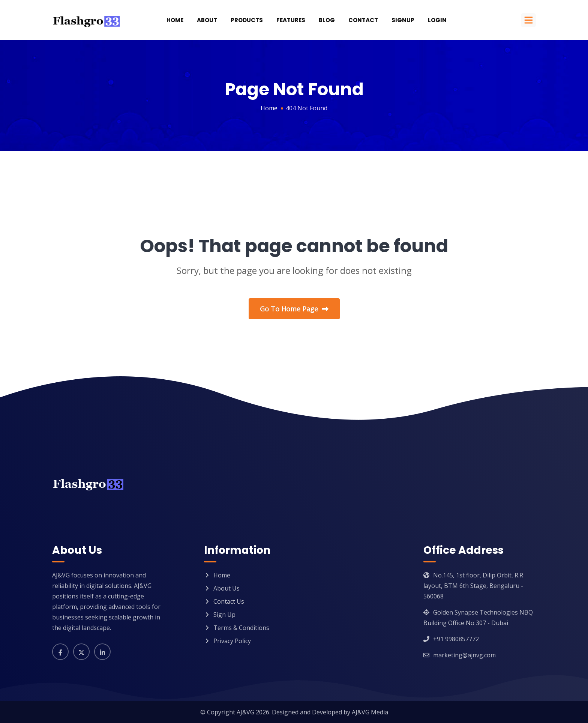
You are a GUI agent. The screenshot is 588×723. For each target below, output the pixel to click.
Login (437, 20)
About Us (226, 588)
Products (247, 20)
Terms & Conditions (241, 628)
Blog (327, 20)
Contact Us (229, 601)
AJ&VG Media (370, 712)
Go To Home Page (294, 309)
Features (291, 20)
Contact (363, 20)
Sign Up (224, 615)
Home (175, 20)
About (207, 20)
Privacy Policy (232, 641)
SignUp (403, 20)
